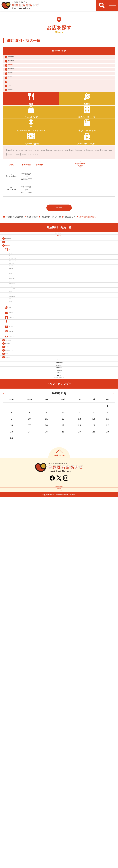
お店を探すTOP (59, 262)
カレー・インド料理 (84, 201)
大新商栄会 (20, 115)
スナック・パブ (84, 206)
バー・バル (69, 206)
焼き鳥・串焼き (32, 197)
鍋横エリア (59, 718)
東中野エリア (59, 709)
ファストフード (15, 206)
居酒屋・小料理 (54, 206)
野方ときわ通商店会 (25, 67)
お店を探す (32, 271)
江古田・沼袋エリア (59, 663)
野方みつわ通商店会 (25, 83)
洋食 (31, 201)
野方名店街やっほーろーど (28, 107)
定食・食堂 (13, 193)
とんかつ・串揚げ (87, 193)
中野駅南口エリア (59, 699)
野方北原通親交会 (23, 99)
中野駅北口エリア (59, 690)
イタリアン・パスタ (45, 201)
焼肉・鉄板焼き (15, 197)
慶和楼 (11, 240)
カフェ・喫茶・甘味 (34, 206)
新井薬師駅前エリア (59, 672)
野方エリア (70, 271)
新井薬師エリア (59, 681)
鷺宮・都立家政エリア (59, 291)
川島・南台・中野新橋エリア (59, 727)
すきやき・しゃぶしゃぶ (65, 193)
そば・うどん (96, 197)
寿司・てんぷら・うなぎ (39, 193)
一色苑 (11, 226)
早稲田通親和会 (22, 123)
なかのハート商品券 (59, 859)
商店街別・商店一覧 (51, 271)
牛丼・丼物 (82, 197)
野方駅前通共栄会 (23, 75)
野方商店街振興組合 (25, 59)
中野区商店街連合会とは (59, 842)
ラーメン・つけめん (17, 201)
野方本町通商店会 (23, 91)
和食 (23, 193)
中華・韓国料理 (65, 201)
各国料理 (100, 201)
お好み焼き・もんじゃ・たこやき (58, 197)
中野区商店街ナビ (15, 271)
